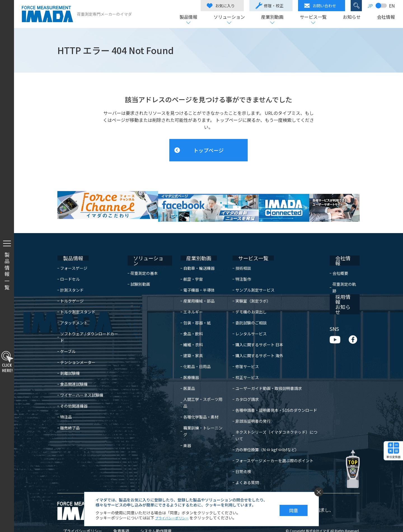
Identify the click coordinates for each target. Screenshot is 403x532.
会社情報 (386, 17)
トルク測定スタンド (78, 301)
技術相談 (239, 257)
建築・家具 (187, 345)
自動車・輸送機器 (193, 257)
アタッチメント (74, 312)
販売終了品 (70, 410)
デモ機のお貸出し (247, 301)
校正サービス (243, 366)
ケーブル (68, 334)
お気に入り (221, 6)
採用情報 (339, 280)
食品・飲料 (187, 323)
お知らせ (352, 17)
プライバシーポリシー (77, 513)
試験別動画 (143, 268)
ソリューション (229, 17)
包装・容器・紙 (191, 312)
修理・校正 (269, 6)
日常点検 (239, 454)
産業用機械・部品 (193, 290)
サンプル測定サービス (251, 279)
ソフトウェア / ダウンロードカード (91, 323)
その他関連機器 (74, 388)
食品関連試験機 (74, 366)
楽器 (181, 421)
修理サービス (243, 356)
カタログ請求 (243, 388)
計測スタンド (72, 279)
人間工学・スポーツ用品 (198, 388)
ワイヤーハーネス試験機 (82, 377)
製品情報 (188, 17)
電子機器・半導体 (193, 279)
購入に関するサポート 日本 (255, 334)
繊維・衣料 (187, 334)
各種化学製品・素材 (195, 399)
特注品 (66, 399)
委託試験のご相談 (247, 312)
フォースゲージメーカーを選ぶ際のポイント (270, 443)
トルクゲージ (72, 290)
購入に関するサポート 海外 (255, 345)
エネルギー (187, 301)
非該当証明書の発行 (249, 410)
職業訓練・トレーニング (198, 410)
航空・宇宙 (187, 268)
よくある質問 (243, 465)
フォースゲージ (74, 257)
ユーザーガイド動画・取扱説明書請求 (264, 377)
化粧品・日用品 (191, 356)
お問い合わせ (320, 6)
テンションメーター (78, 345)
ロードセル (70, 268)
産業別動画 (272, 17)
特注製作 (239, 268)
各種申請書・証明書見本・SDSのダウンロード (272, 399)
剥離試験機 (70, 356)
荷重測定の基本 (147, 257)
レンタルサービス (247, 323)
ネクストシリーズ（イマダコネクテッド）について (276, 421)
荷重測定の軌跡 (346, 268)
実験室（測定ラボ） (249, 290)
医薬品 (183, 377)
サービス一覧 (313, 17)
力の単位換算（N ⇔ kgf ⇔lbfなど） (263, 432)
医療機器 (185, 366)
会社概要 (340, 257)
